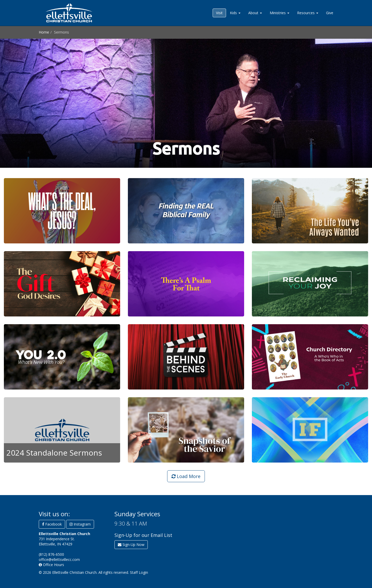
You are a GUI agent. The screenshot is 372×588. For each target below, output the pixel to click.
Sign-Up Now (131, 545)
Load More (186, 476)
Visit (219, 13)
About (255, 13)
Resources (308, 13)
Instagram (80, 524)
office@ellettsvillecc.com (59, 559)
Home (44, 32)
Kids (235, 13)
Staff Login (139, 572)
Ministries (280, 13)
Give (330, 13)
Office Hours (51, 565)
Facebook (52, 524)
